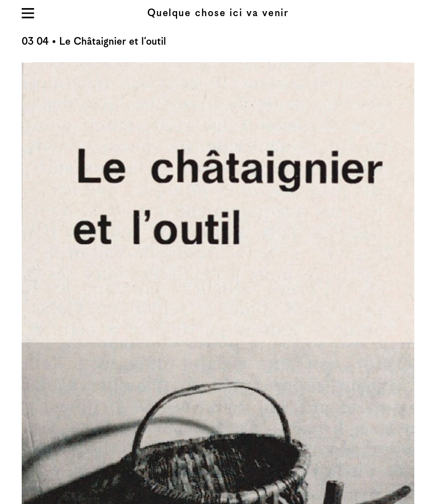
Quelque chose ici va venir (218, 13)
